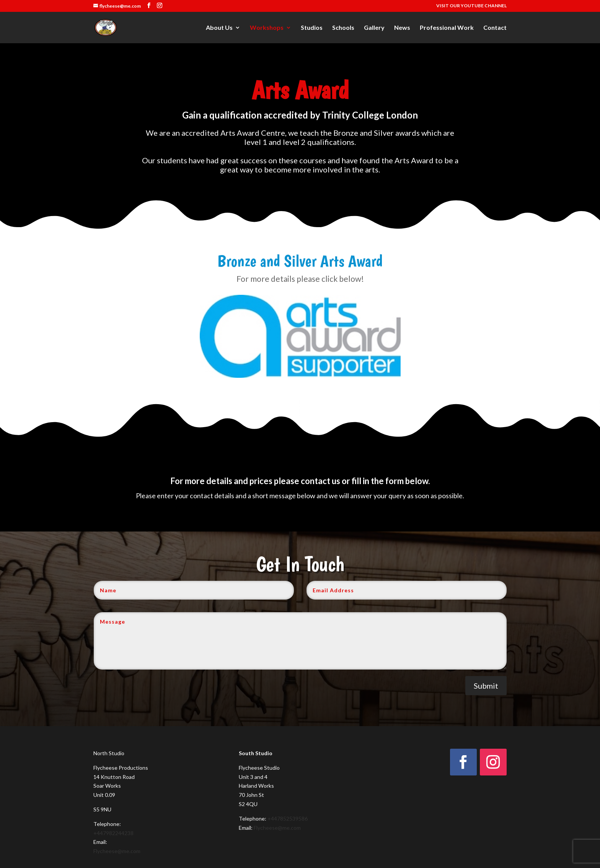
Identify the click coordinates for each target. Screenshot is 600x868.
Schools (343, 28)
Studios (312, 28)
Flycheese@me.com (117, 851)
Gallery (374, 28)
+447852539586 (288, 818)
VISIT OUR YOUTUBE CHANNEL (471, 6)
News (402, 28)
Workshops (267, 28)
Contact (495, 28)
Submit (486, 686)
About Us (219, 28)
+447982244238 (113, 833)
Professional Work (447, 28)
